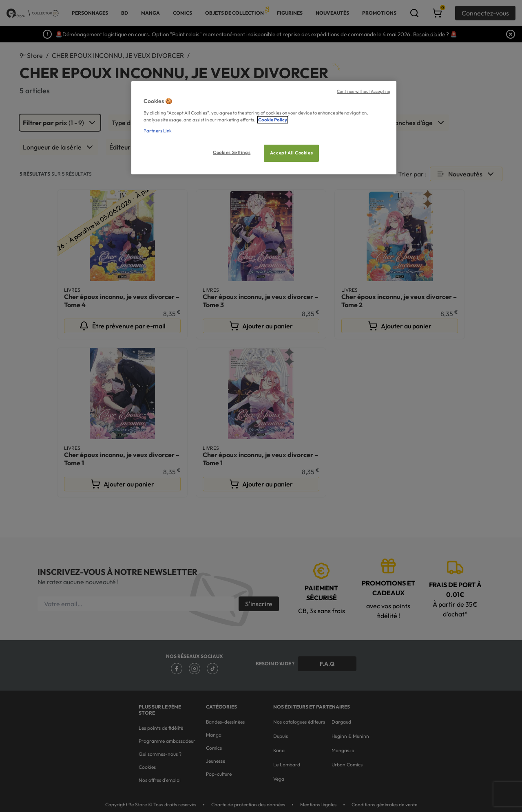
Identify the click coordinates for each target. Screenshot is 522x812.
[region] (264, 128)
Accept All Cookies (291, 153)
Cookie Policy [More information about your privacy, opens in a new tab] (273, 120)
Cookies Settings (232, 152)
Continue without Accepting (364, 91)
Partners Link (158, 131)
